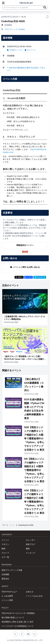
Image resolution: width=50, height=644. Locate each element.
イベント (12, 525)
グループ (5, 553)
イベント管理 (7, 600)
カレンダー (31, 540)
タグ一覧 (5, 557)
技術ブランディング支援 (12, 570)
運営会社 (5, 579)
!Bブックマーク (40, 277)
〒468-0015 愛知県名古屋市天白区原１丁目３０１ (26, 69)
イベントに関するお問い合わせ (25, 267)
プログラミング (11, 29)
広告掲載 (5, 574)
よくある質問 (7, 596)
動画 (3, 549)
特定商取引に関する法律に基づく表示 (17, 622)
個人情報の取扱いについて (13, 618)
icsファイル (30, 50)
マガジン (5, 544)
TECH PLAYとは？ (10, 592)
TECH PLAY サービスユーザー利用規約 (18, 613)
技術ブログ (31, 544)
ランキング (31, 553)
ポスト (19, 277)
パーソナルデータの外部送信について (17, 626)
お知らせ (30, 592)
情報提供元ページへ (25, 245)
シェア (28, 277)
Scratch (22, 29)
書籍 (28, 549)
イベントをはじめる (34, 596)
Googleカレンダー (15, 50)
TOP (4, 525)
